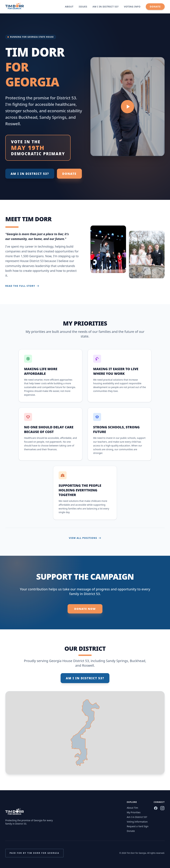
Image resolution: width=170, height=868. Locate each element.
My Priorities (134, 812)
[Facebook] (156, 808)
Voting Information (137, 822)
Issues (83, 7)
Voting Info (132, 7)
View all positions (85, 538)
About (69, 7)
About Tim (132, 808)
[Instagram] (162, 808)
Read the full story (22, 286)
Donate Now (85, 609)
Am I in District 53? (106, 7)
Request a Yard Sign (138, 826)
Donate (155, 7)
